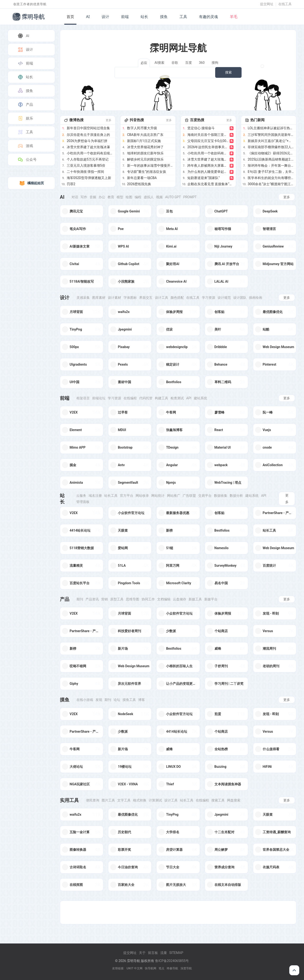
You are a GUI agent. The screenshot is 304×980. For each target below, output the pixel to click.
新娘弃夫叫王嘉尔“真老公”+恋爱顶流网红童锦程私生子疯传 (271, 141)
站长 (144, 17)
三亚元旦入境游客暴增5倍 (86, 166)
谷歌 (175, 63)
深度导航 (186, 968)
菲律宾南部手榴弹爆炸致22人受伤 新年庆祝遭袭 (271, 147)
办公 (102, 197)
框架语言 (83, 398)
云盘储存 (180, 599)
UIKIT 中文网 (135, 968)
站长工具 (111, 496)
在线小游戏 (85, 700)
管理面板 (83, 502)
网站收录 (142, 496)
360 (202, 63)
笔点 (161, 968)
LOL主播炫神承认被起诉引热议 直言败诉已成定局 (271, 128)
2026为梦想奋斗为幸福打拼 (87, 141)
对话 (75, 197)
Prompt (190, 197)
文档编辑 (164, 599)
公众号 (27, 160)
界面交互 (146, 298)
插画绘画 (256, 298)
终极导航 (172, 968)
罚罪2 (71, 184)
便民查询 (93, 800)
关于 (142, 953)
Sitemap (176, 953)
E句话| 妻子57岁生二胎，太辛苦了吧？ (271, 172)
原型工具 (117, 599)
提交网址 (267, 4)
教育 (111, 197)
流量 (164, 953)
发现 (99, 700)
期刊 (80, 599)
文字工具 (124, 800)
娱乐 (25, 118)
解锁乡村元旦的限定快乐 (145, 159)
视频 (159, 197)
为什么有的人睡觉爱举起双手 (208, 172)
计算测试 (155, 800)
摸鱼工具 (129, 700)
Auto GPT (173, 197)
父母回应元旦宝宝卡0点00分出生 (208, 141)
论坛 (117, 700)
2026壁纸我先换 (139, 184)
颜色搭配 (177, 298)
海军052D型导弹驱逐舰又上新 (89, 178)
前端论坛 (99, 398)
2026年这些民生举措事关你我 (208, 147)
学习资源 (209, 298)
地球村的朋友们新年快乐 (145, 153)
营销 (104, 599)
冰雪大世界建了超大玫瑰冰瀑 (88, 147)
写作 (84, 197)
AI (88, 17)
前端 (125, 17)
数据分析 (236, 496)
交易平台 (205, 496)
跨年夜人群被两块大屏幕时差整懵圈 (208, 166)
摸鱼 (164, 17)
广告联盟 (189, 496)
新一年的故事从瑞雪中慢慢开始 (150, 166)
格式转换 (140, 800)
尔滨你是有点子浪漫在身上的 (88, 135)
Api (189, 398)
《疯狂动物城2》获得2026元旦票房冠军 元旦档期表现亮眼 (271, 153)
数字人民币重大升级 (142, 128)
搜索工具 (218, 800)
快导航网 (151, 968)
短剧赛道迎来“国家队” (204, 178)
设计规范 (224, 298)
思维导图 (133, 599)
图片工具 (108, 800)
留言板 (153, 953)
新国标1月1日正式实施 (144, 141)
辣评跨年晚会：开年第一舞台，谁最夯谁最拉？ (271, 166)
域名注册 (95, 496)
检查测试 (177, 398)
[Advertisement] (178, 912)
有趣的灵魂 (209, 17)
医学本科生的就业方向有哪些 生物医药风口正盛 (271, 178)
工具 (183, 17)
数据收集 (221, 496)
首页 (70, 17)
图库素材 (99, 298)
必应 (144, 63)
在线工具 (285, 4)
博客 (142, 700)
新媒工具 (195, 599)
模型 (120, 197)
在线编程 (130, 398)
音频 (93, 197)
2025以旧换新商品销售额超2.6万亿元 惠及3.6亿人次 (271, 159)
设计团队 (240, 298)
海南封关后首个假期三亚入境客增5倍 (208, 135)
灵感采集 (83, 298)
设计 (105, 17)
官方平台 (127, 496)
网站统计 (158, 496)
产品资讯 (92, 599)
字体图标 (130, 298)
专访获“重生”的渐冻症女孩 (147, 172)
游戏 (25, 146)
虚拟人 (149, 197)
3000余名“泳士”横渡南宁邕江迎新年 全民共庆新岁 (271, 184)
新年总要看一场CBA (142, 178)
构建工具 (161, 398)
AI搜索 (159, 63)
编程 (138, 197)
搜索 (228, 72)
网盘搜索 (234, 800)
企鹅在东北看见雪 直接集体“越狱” (210, 184)
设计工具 (161, 298)
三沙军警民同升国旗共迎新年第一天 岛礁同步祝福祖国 (271, 135)
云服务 (81, 496)
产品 (25, 105)
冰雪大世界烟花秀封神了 (145, 147)
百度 (189, 63)
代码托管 (146, 398)
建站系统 (200, 398)
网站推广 (174, 496)
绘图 (129, 197)
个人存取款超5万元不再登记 (88, 159)
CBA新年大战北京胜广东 (145, 135)
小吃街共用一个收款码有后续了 (90, 153)
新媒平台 (211, 599)
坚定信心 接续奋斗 (201, 128)
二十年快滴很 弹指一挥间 (85, 172)
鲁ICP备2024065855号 (172, 961)
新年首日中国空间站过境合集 (88, 128)
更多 (109, 120)
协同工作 (148, 599)
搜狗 (215, 63)
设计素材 (114, 298)
